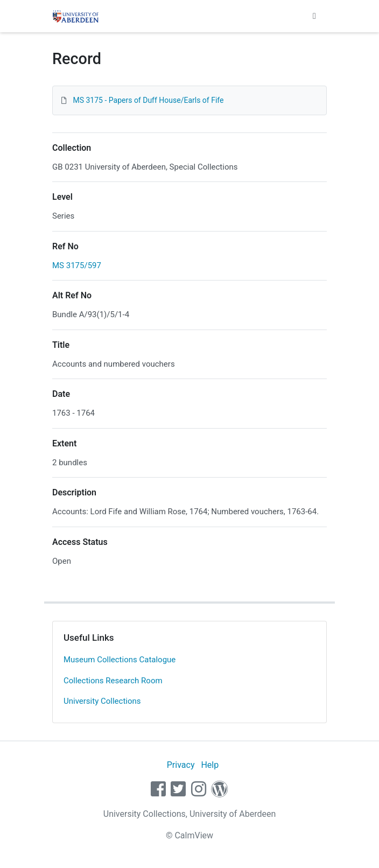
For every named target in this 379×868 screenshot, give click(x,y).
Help (210, 765)
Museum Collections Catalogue (120, 660)
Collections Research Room (113, 681)
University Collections (102, 701)
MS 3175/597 (77, 265)
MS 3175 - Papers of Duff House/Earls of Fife (148, 100)
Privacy (181, 765)
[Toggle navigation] (314, 16)
